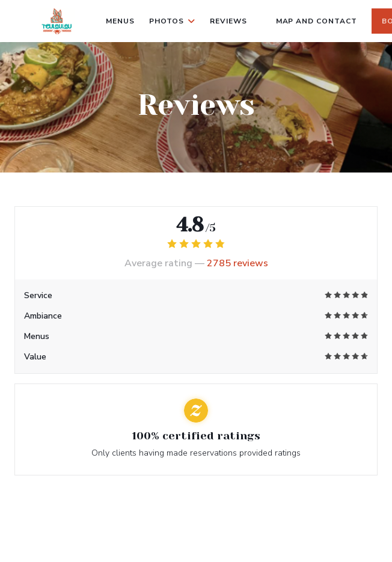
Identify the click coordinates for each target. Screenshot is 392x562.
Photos (172, 21)
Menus (120, 21)
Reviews (228, 21)
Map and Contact (317, 21)
